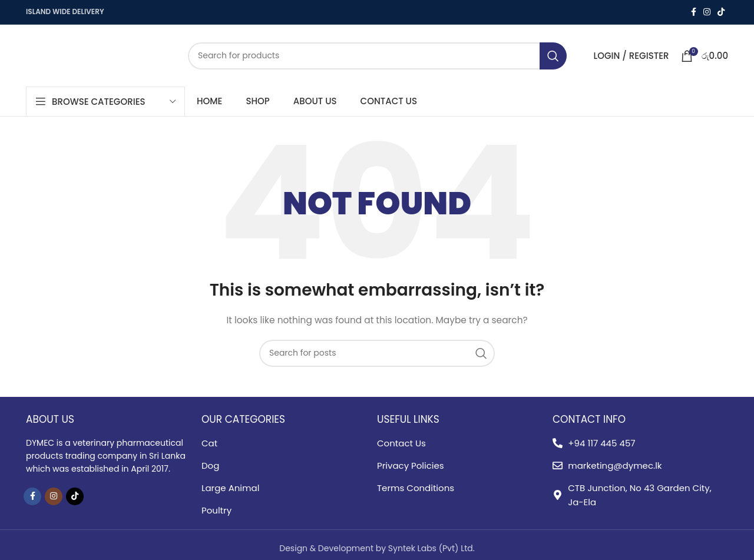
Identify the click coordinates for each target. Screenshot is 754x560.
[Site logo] (98, 55)
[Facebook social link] (694, 12)
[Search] (377, 56)
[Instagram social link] (707, 12)
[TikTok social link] (721, 12)
